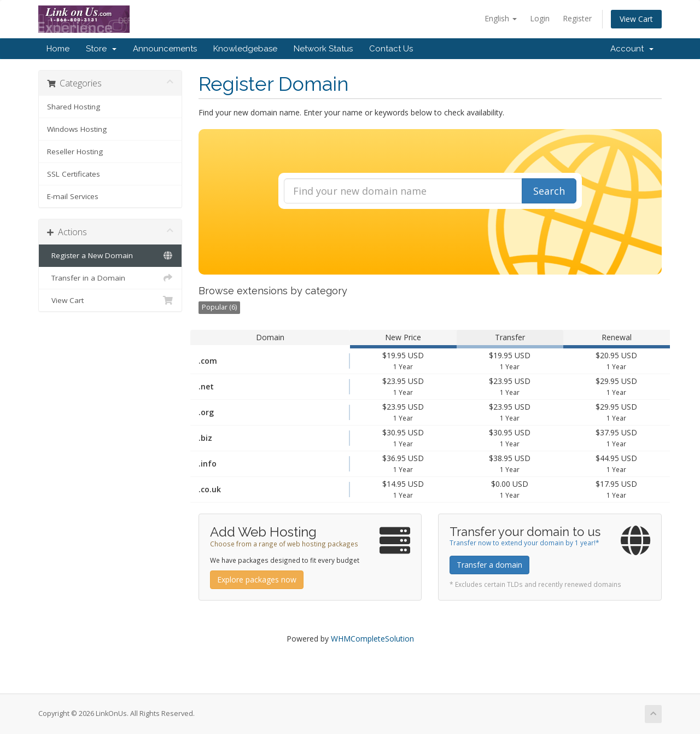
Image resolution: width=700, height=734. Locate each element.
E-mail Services (73, 196)
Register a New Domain (110, 255)
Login (540, 18)
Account (632, 49)
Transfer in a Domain (110, 278)
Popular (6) (219, 307)
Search (549, 191)
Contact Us (391, 49)
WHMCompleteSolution (372, 639)
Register (577, 18)
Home (58, 49)
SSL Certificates (74, 174)
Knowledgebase (245, 49)
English (501, 18)
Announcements (165, 49)
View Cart (636, 19)
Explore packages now (257, 579)
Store (101, 49)
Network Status (323, 49)
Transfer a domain (489, 565)
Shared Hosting (74, 107)
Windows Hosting (77, 129)
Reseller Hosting (75, 152)
